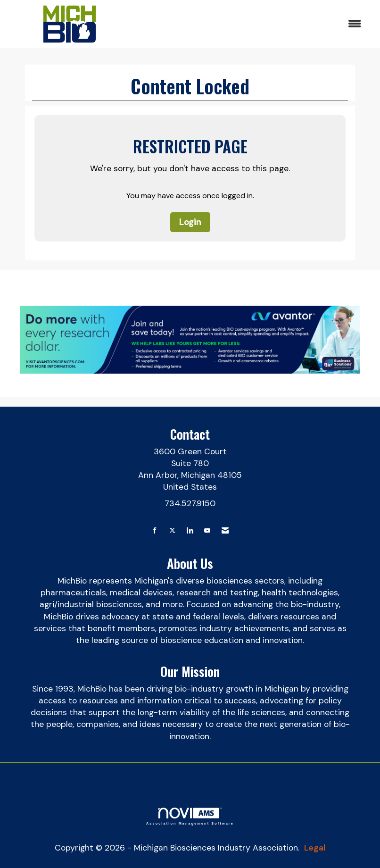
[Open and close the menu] (249, 24)
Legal (315, 848)
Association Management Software (190, 816)
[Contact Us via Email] (225, 531)
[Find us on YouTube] (207, 531)
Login (190, 222)
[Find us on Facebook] (155, 531)
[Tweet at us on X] (172, 531)
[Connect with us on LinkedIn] (190, 531)
